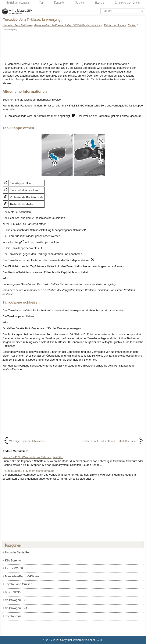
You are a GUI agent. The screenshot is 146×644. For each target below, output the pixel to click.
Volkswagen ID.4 (16, 608)
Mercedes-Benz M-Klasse (17, 25)
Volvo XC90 (13, 592)
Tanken (132, 25)
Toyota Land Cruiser (18, 584)
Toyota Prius (13, 616)
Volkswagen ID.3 (16, 600)
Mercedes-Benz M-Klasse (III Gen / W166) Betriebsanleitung (68, 25)
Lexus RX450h (15, 568)
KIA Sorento (13, 560)
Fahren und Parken (115, 25)
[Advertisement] (73, 47)
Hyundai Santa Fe (17, 552)
